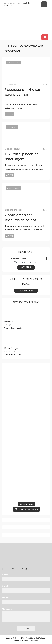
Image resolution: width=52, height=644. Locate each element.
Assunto (6, 598)
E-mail (5, 586)
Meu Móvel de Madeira (35, 638)
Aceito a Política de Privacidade (27, 263)
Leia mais (9, 114)
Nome (5, 575)
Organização (13, 63)
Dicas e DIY (12, 127)
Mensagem (7, 609)
